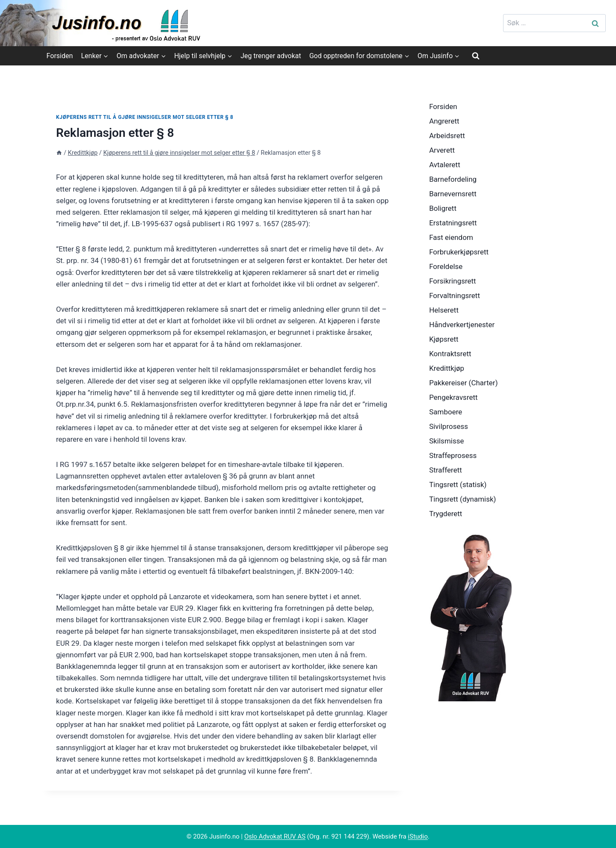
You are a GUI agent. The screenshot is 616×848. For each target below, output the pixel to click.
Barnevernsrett (453, 194)
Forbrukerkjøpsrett (459, 252)
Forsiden (60, 56)
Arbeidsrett (447, 136)
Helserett (444, 310)
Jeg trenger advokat (271, 56)
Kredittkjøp (447, 368)
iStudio (418, 836)
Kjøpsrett (444, 339)
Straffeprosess (453, 455)
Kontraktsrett (450, 354)
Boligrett (443, 208)
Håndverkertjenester (462, 325)
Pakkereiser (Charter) (463, 383)
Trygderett (446, 514)
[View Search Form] (476, 56)
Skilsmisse (446, 441)
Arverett (442, 150)
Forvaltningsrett (455, 295)
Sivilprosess (449, 426)
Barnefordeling (453, 179)
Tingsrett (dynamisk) (462, 499)
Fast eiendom (451, 237)
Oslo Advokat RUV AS (275, 836)
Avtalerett (445, 165)
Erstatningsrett (453, 223)
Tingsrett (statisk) (458, 485)
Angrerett (444, 121)
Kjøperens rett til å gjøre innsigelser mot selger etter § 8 (145, 117)
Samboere (446, 412)
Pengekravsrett (453, 397)
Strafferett (446, 470)
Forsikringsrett (453, 281)
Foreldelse (446, 266)
